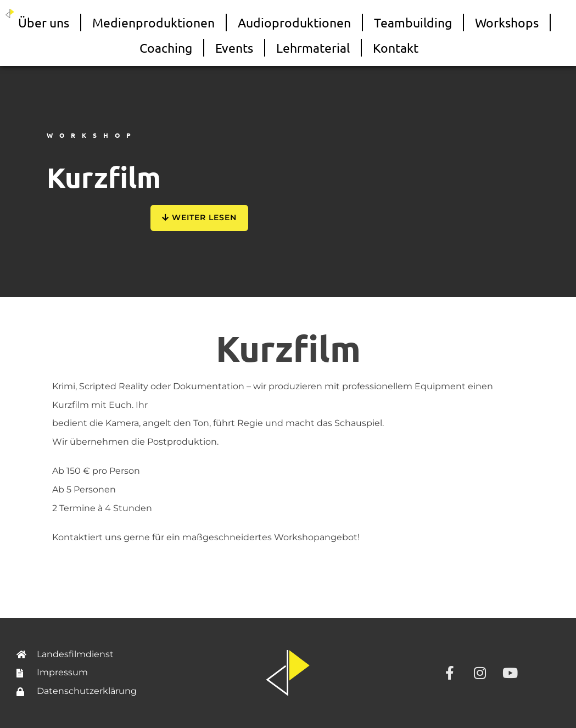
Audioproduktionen (294, 22)
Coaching (166, 47)
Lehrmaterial (313, 47)
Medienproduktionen (153, 22)
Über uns (44, 22)
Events (234, 47)
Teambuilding (413, 22)
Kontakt (396, 47)
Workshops (507, 22)
